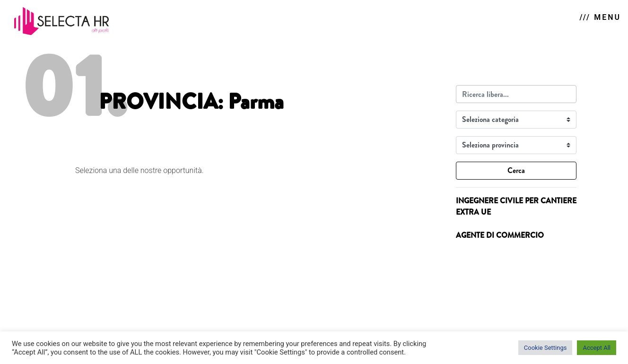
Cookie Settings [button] (545, 348)
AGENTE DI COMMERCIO (500, 235)
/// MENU (600, 17)
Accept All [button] (597, 348)
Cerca (516, 170)
